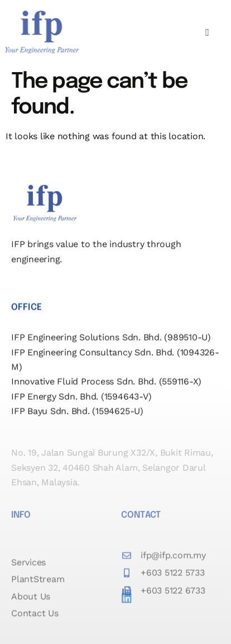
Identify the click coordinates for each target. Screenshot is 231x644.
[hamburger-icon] (207, 33)
